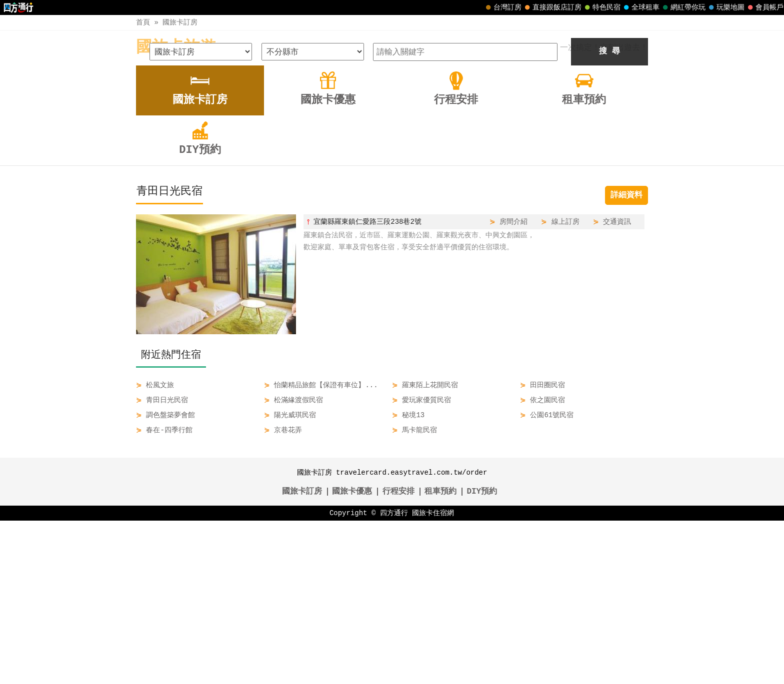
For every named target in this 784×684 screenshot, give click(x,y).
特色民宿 (601, 7)
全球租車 (640, 7)
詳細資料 (626, 359)
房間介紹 (513, 385)
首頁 (143, 22)
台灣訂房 (502, 7)
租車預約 (440, 655)
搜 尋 (609, 215)
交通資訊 (617, 385)
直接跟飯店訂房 (552, 7)
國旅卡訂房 (180, 22)
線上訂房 (565, 385)
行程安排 (398, 655)
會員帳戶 (764, 7)
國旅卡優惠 (352, 655)
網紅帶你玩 (683, 7)
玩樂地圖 (725, 7)
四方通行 (394, 676)
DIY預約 (482, 655)
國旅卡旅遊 (176, 48)
